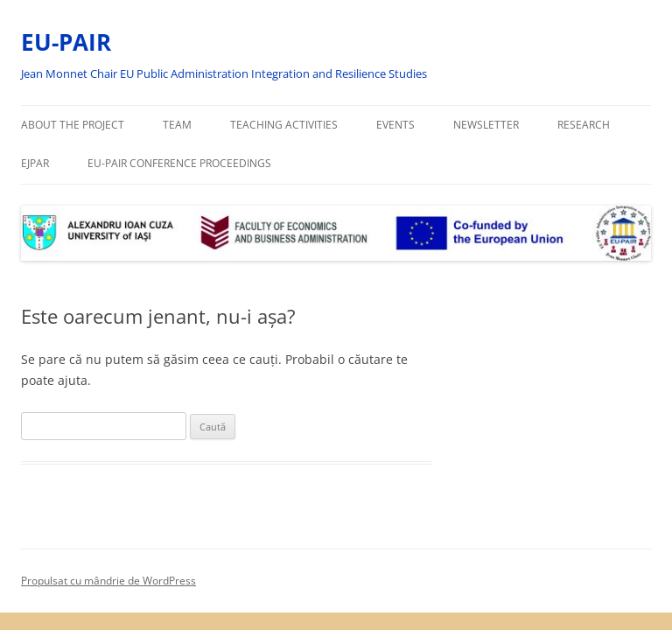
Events (395, 125)
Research (584, 125)
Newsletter (486, 125)
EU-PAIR (66, 42)
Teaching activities (284, 125)
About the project (73, 125)
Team (177, 125)
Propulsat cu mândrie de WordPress (108, 581)
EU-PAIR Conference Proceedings (179, 163)
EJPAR (35, 163)
